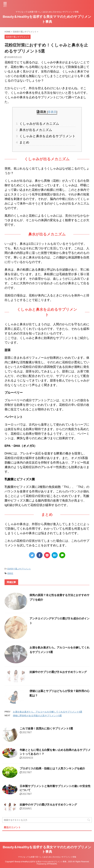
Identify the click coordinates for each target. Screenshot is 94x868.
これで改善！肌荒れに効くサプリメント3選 (46, 729)
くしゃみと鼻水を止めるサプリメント (47, 136)
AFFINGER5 (52, 864)
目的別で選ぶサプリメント (19, 569)
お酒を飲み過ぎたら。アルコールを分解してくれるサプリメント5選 (48, 712)
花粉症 (10, 573)
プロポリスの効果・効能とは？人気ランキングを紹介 (52, 768)
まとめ (24, 142)
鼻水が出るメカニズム (35, 130)
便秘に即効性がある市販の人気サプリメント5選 (37, 716)
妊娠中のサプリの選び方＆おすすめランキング (58, 672)
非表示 (52, 112)
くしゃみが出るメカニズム (39, 124)
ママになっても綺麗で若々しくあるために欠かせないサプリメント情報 (47, 857)
